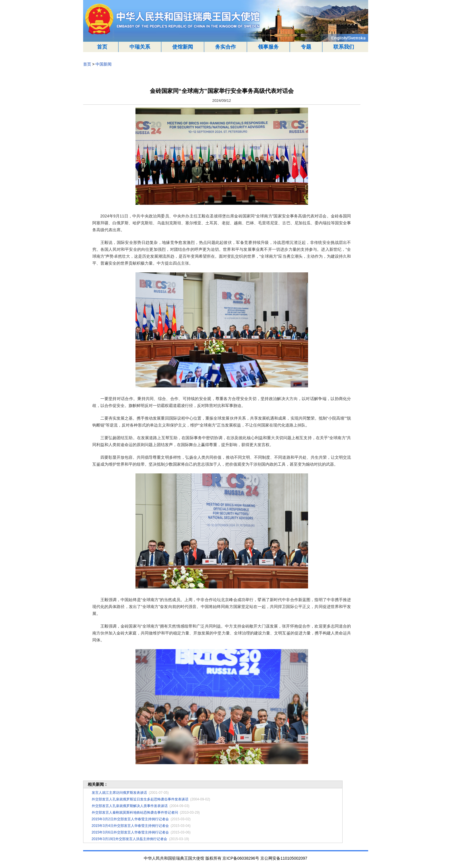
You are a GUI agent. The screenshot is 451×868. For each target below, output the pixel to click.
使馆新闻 (183, 47)
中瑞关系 (140, 47)
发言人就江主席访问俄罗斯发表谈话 (119, 793)
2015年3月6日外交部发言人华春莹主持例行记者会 (130, 832)
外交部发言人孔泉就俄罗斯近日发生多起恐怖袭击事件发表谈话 (140, 799)
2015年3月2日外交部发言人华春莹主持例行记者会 (130, 819)
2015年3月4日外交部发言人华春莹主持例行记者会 (130, 826)
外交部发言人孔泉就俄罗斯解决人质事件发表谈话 (130, 806)
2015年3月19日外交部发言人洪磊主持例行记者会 (130, 839)
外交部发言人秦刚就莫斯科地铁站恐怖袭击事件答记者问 (135, 812)
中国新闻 (104, 64)
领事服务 (268, 47)
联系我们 (344, 47)
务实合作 (225, 47)
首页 (102, 47)
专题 (306, 47)
